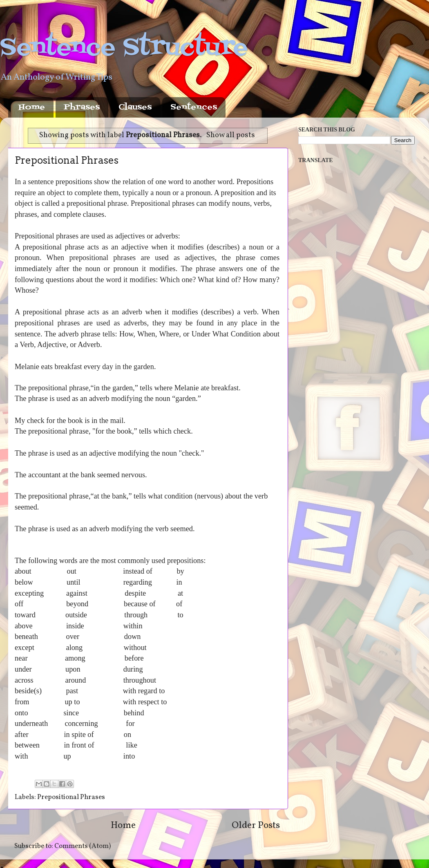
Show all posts (231, 135)
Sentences (194, 107)
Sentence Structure (124, 48)
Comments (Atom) (83, 846)
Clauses (135, 107)
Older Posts (256, 826)
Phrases (82, 107)
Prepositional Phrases (67, 160)
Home (32, 107)
